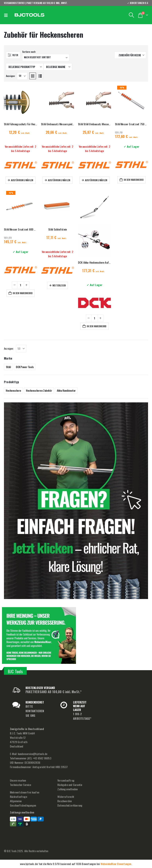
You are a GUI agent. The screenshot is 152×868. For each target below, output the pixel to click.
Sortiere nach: (29, 52)
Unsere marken (18, 780)
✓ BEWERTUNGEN (138, 3)
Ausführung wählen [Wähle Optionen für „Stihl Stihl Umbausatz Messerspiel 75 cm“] (96, 180)
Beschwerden (65, 801)
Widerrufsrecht (66, 797)
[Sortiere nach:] (46, 58)
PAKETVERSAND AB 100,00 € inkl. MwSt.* (54, 692)
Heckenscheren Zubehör (39, 390)
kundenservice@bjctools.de (33, 754)
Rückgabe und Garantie (70, 785)
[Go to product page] (20, 102)
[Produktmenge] (21, 285)
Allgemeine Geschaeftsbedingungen (23, 803)
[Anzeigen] (22, 76)
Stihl (9, 367)
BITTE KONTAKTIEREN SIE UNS (35, 711)
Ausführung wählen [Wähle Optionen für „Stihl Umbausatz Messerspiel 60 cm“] (59, 180)
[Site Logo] (29, 15)
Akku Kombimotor (66, 390)
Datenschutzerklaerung (70, 805)
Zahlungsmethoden (67, 789)
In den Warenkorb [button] (134, 180)
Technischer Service (20, 785)
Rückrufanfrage (19, 797)
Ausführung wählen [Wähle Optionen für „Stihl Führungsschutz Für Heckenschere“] (22, 180)
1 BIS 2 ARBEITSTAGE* (82, 716)
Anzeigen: (11, 76)
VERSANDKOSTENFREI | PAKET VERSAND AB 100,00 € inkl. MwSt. (36, 3)
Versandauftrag (66, 780)
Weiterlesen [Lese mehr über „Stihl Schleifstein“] (59, 285)
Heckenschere (13, 390)
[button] (7, 15)
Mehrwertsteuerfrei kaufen (25, 792)
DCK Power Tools (25, 367)
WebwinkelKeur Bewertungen (116, 864)
